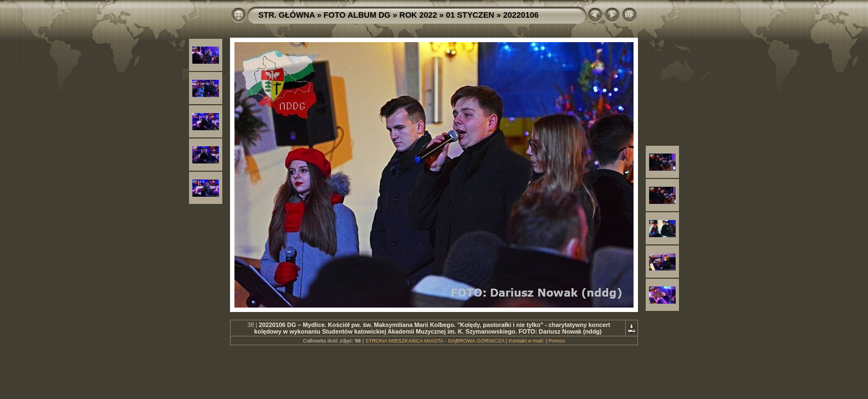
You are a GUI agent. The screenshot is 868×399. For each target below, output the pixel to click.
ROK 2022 (418, 15)
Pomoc (557, 341)
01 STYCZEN (470, 15)
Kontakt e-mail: (527, 341)
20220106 (521, 15)
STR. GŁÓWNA (287, 15)
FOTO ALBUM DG (357, 15)
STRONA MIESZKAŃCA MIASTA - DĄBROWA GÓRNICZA (435, 341)
